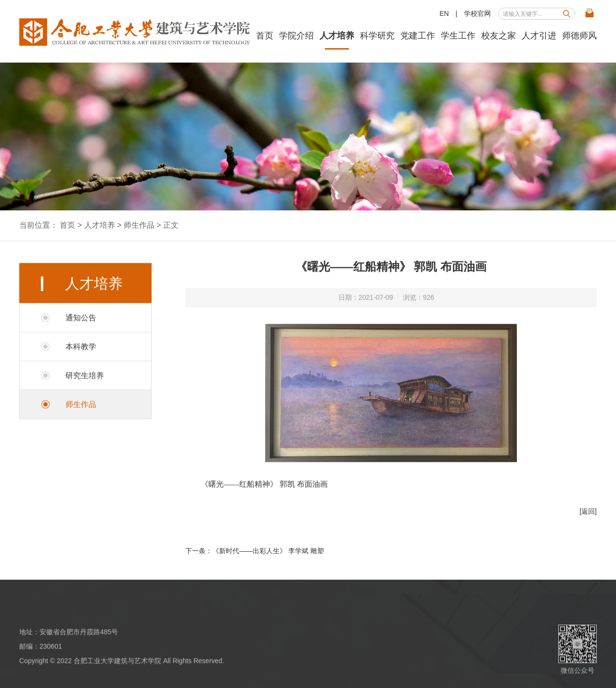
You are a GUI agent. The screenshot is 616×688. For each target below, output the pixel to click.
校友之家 (499, 36)
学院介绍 (296, 36)
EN (444, 13)
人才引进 (539, 36)
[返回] (588, 517)
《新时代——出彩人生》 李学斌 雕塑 (268, 551)
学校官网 (477, 13)
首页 (265, 36)
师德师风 (579, 36)
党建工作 (418, 36)
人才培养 (337, 36)
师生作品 (139, 225)
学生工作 (458, 36)
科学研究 (377, 36)
